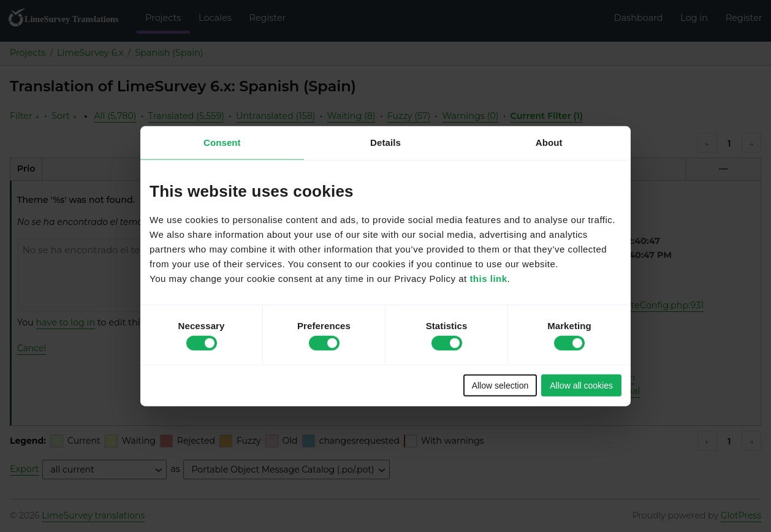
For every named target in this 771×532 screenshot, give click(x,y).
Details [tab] (385, 142)
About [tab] (549, 142)
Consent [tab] (222, 142)
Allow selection (500, 385)
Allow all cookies (581, 385)
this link (488, 278)
